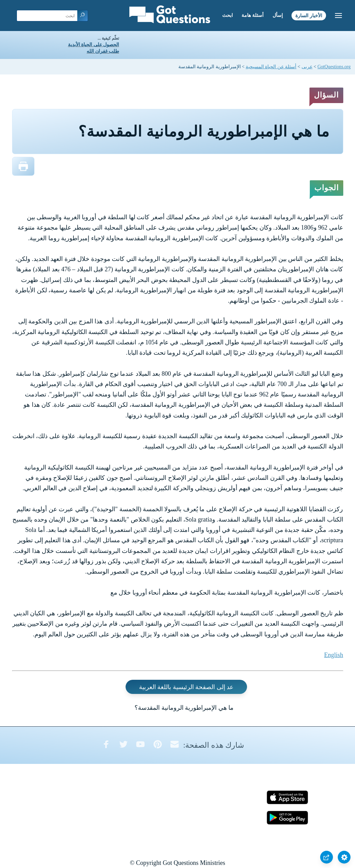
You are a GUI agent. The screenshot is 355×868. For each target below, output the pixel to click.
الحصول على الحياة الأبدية (93, 45)
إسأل (278, 15)
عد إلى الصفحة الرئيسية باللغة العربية (186, 687)
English (333, 655)
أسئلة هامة (253, 15)
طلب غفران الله (103, 51)
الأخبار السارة (309, 15)
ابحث (228, 15)
